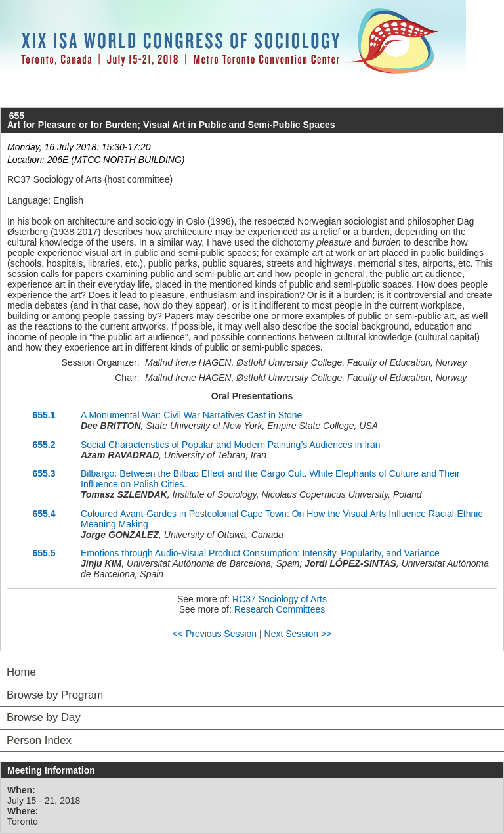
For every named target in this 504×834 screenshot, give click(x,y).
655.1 (44, 415)
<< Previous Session (215, 634)
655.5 (44, 553)
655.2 (44, 445)
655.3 (44, 473)
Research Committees (280, 609)
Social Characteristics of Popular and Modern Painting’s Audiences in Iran (231, 445)
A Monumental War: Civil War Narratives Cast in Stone (191, 415)
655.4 (44, 514)
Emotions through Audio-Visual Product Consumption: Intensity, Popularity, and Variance (260, 553)
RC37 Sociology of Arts (280, 599)
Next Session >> (298, 634)
